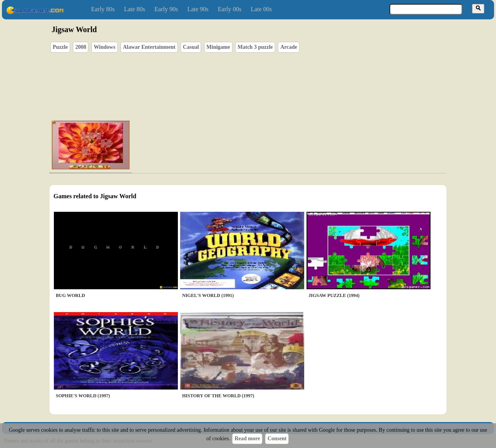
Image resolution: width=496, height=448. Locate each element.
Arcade (288, 47)
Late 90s (198, 9)
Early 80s (103, 9)
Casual (191, 47)
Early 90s (166, 9)
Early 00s (230, 9)
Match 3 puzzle (255, 47)
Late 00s (261, 9)
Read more (247, 439)
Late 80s (135, 9)
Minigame (218, 47)
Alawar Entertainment (149, 47)
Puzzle (60, 47)
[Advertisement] (270, 78)
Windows (105, 47)
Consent (277, 439)
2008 (81, 47)
